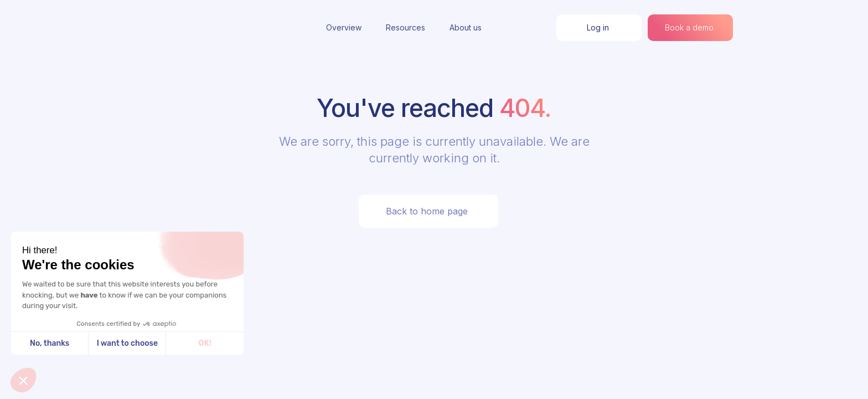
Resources (405, 27)
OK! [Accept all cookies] (205, 343)
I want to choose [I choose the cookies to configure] (127, 343)
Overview (344, 27)
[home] (185, 28)
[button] (23, 380)
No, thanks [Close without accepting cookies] (50, 343)
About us (466, 27)
